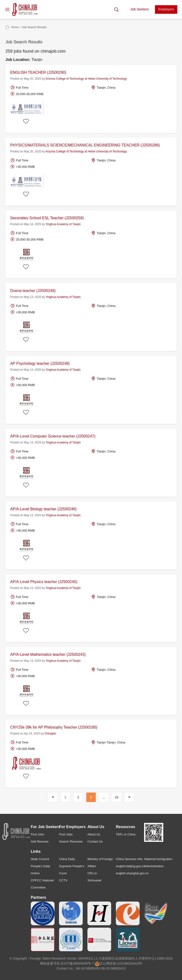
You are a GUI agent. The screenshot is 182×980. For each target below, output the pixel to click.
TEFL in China (126, 834)
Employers (166, 9)
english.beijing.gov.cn (130, 866)
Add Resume (40, 841)
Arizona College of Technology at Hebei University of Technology (86, 79)
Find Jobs (37, 834)
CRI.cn (92, 873)
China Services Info (129, 859)
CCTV (63, 880)
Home (15, 27)
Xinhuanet (94, 880)
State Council (40, 859)
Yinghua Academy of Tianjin (63, 224)
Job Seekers (140, 9)
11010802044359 (129, 963)
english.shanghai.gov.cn (132, 873)
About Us (94, 834)
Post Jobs (66, 834)
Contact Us (95, 841)
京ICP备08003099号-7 (77, 963)
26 (117, 797)
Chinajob (50, 734)
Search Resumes (71, 841)
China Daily (67, 859)
